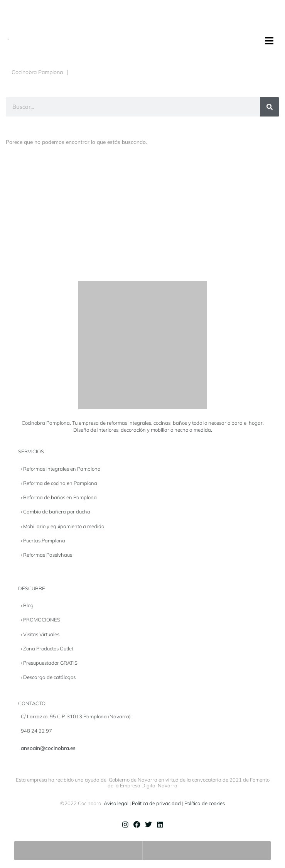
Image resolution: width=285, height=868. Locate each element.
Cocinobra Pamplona (37, 72)
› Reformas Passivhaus (46, 555)
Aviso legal (116, 803)
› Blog (27, 605)
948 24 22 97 (36, 731)
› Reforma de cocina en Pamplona (59, 483)
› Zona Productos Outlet (47, 648)
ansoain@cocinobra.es (48, 748)
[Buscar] (270, 107)
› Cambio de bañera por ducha (56, 512)
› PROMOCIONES (40, 620)
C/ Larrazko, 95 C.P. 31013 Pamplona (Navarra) (76, 716)
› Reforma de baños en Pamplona (59, 497)
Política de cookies (205, 803)
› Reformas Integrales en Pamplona (61, 469)
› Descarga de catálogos (48, 677)
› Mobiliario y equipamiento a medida (63, 526)
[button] (269, 41)
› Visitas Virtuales (40, 634)
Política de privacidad (156, 803)
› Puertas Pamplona (43, 540)
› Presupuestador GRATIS (49, 663)
